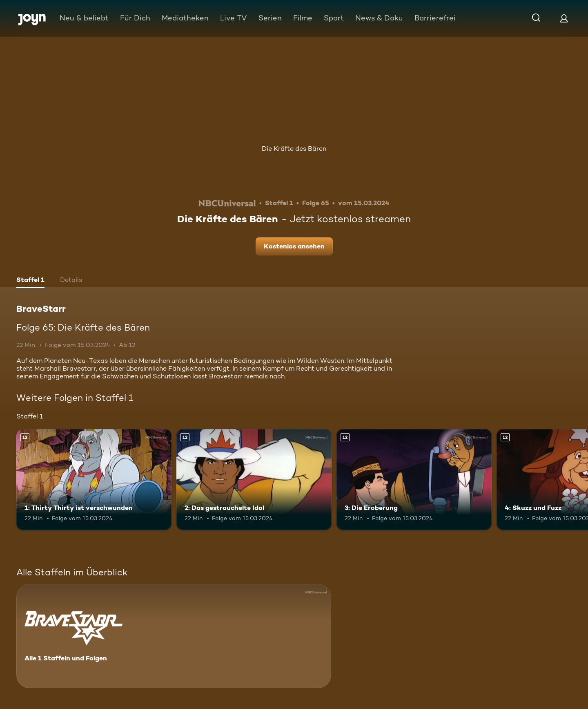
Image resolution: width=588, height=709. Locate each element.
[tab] (30, 281)
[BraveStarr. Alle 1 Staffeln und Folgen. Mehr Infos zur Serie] (174, 636)
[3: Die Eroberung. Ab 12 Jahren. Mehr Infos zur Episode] (414, 480)
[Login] (564, 18)
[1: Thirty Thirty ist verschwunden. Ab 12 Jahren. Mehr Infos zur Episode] (94, 480)
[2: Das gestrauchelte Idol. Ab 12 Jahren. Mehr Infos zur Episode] (254, 480)
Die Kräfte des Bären (294, 149)
